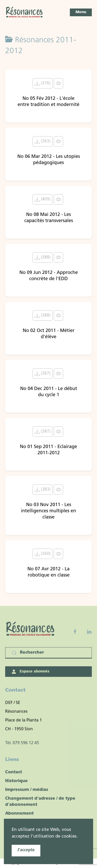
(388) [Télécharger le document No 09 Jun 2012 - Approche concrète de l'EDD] (43, 257)
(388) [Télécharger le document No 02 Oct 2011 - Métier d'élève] (43, 315)
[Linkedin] (89, 632)
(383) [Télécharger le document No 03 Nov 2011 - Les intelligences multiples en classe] (43, 490)
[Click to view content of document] (58, 83)
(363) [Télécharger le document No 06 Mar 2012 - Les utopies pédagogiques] (43, 141)
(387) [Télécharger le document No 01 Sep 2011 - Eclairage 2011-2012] (43, 432)
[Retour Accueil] (25, 12)
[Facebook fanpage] (75, 632)
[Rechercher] (48, 653)
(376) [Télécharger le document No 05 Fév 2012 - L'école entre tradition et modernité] (43, 83)
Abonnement (19, 814)
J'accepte (26, 850)
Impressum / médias (27, 790)
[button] (81, 12)
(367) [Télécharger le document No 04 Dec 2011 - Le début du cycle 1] (43, 374)
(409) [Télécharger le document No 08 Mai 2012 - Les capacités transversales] (43, 199)
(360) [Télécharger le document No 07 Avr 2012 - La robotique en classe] (43, 554)
